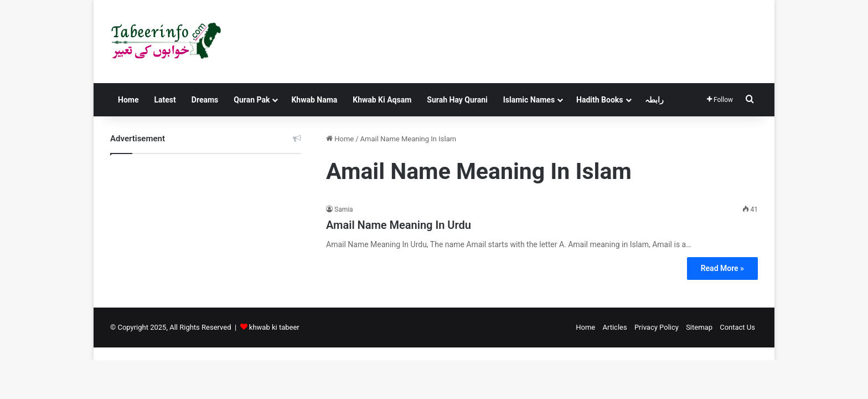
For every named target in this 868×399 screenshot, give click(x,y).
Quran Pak (252, 100)
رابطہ (654, 100)
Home (128, 100)
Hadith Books (600, 100)
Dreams (205, 100)
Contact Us (737, 327)
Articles (614, 327)
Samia (344, 209)
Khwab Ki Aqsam (382, 100)
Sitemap (699, 327)
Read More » (722, 268)
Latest (165, 100)
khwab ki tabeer (274, 327)
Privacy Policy (657, 327)
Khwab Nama (314, 100)
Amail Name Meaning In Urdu (399, 225)
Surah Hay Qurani (457, 100)
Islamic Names (529, 100)
